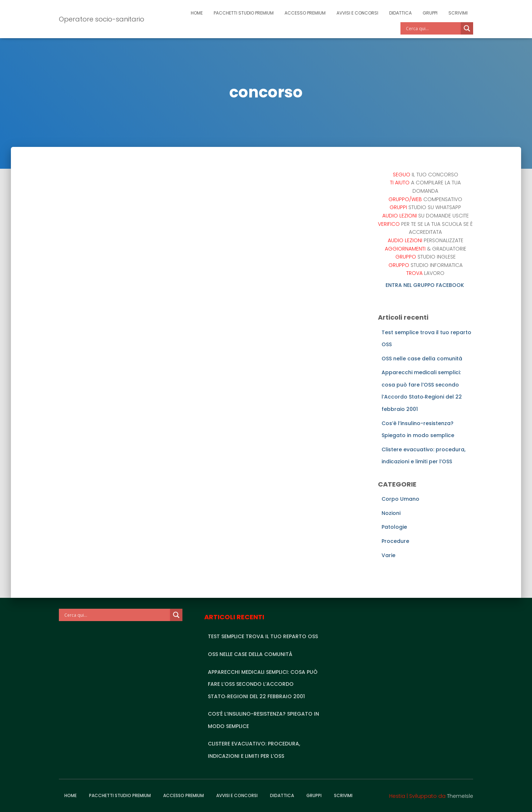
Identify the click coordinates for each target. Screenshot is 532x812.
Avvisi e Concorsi (357, 13)
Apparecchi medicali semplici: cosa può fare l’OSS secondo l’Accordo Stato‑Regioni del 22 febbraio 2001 (263, 684)
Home (197, 13)
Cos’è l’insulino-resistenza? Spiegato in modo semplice (263, 720)
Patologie (394, 527)
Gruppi (430, 13)
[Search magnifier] (467, 28)
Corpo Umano (400, 499)
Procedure (395, 541)
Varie (388, 555)
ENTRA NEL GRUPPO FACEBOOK (426, 285)
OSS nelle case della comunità (422, 359)
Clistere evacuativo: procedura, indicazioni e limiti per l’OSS (254, 750)
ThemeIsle (460, 796)
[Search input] (432, 28)
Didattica (400, 13)
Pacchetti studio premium (244, 13)
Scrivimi (458, 13)
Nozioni (391, 513)
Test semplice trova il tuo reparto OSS (263, 636)
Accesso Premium (305, 13)
